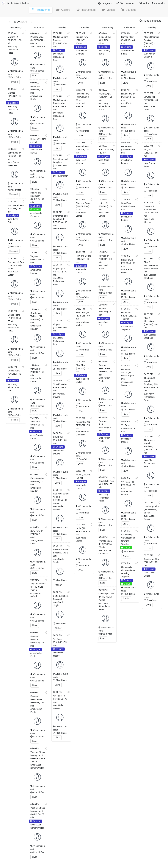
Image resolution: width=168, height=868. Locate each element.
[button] (105, 3)
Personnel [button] (157, 3)
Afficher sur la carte (15, 73)
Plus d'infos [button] (14, 78)
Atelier (58, 585)
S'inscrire (144, 3)
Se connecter (125, 3)
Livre (35, 76)
